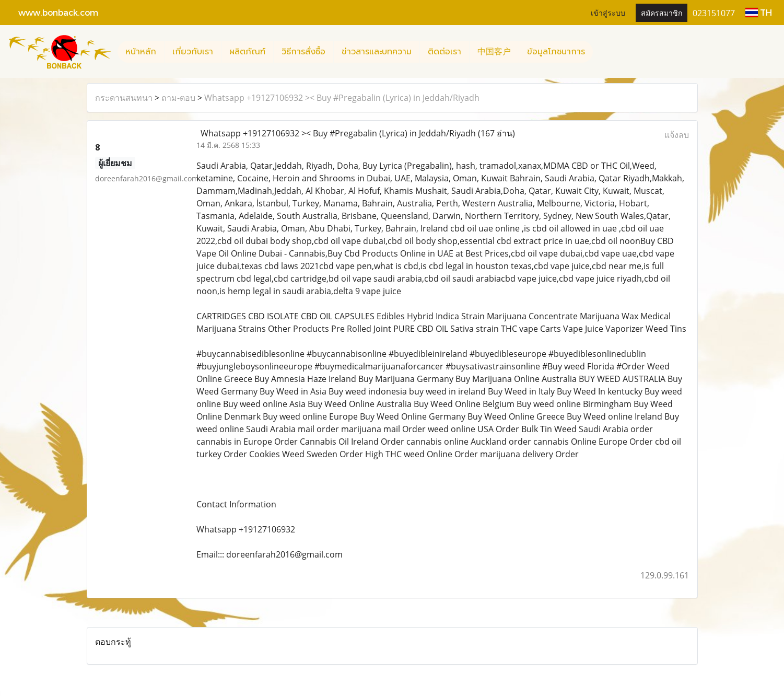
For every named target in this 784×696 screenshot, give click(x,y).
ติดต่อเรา (444, 52)
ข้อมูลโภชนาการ (556, 52)
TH (759, 12)
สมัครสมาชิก (662, 12)
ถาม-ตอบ (178, 98)
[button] (602, 52)
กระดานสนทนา (124, 98)
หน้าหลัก (141, 52)
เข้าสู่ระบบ (608, 12)
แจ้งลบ (677, 135)
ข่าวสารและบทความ (377, 52)
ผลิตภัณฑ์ (247, 52)
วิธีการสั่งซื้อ (303, 52)
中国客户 (494, 52)
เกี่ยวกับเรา (193, 52)
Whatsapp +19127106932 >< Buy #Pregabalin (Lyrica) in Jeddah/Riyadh (342, 98)
